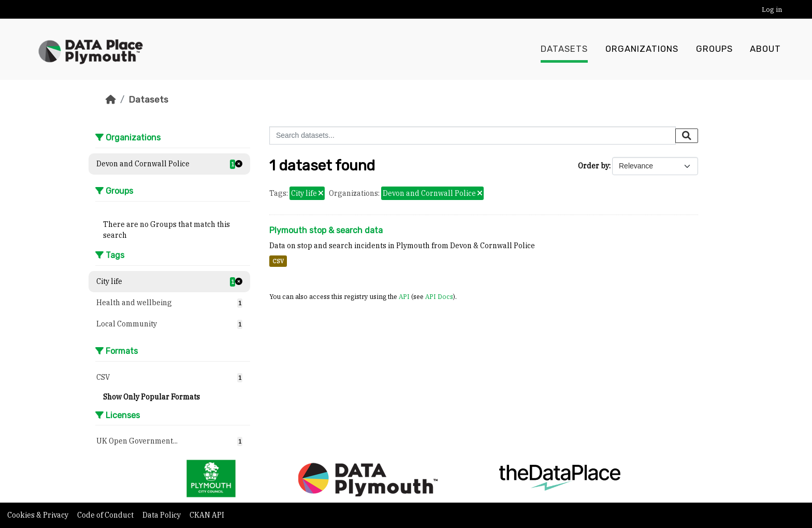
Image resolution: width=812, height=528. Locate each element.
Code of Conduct (106, 515)
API (404, 296)
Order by (593, 166)
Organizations (642, 49)
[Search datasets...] (473, 135)
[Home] (111, 99)
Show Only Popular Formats (151, 397)
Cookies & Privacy (39, 515)
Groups (714, 49)
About (765, 49)
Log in (772, 10)
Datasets (564, 49)
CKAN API (207, 515)
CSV (278, 261)
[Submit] (687, 136)
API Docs (439, 296)
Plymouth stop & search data (326, 230)
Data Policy (162, 515)
